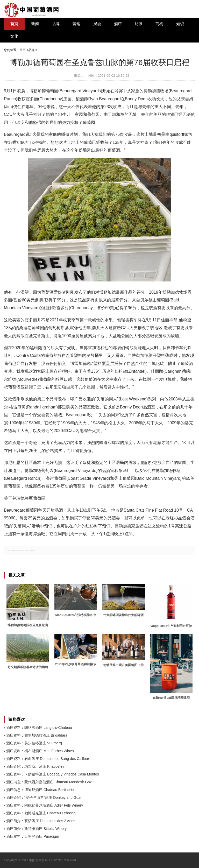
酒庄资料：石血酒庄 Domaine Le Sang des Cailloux (48, 759)
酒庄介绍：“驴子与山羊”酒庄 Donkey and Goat (44, 798)
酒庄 (118, 24)
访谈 (139, 24)
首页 (14, 24)
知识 (180, 24)
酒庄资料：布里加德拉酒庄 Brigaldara (37, 735)
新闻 (35, 24)
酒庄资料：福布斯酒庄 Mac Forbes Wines (40, 751)
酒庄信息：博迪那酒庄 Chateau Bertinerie (40, 790)
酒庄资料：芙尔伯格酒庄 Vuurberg (34, 743)
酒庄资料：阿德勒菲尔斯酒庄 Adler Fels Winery (45, 805)
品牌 (56, 24)
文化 (14, 36)
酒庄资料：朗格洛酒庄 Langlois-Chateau (39, 728)
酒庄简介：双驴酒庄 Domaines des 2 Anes (41, 821)
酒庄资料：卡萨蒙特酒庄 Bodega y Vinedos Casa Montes (53, 774)
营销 (76, 24)
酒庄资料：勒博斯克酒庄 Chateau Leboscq (41, 813)
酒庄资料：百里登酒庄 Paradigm (33, 836)
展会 (97, 24)
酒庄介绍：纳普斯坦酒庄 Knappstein (36, 766)
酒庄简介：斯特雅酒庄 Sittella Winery (36, 829)
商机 (159, 24)
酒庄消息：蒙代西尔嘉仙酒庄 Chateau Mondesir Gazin (50, 782)
